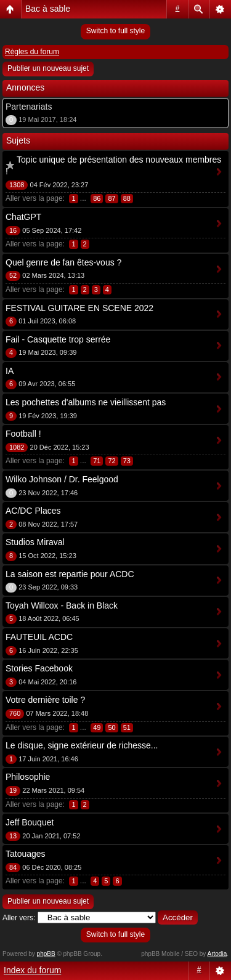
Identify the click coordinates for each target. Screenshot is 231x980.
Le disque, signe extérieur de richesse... (82, 745)
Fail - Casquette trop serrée (58, 339)
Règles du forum (32, 52)
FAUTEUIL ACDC (39, 637)
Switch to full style (115, 31)
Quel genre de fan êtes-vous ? (63, 262)
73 (127, 461)
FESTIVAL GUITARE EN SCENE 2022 (79, 308)
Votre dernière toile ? (45, 700)
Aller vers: (19, 918)
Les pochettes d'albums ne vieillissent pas (86, 402)
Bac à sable (48, 9)
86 (97, 198)
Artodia (217, 954)
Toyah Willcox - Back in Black (62, 605)
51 (127, 727)
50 (111, 727)
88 (127, 198)
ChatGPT (23, 217)
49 (97, 727)
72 (111, 461)
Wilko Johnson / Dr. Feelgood (62, 479)
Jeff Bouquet (30, 822)
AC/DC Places (33, 511)
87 (111, 198)
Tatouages (26, 854)
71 (97, 461)
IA (10, 371)
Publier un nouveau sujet (48, 68)
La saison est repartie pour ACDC (70, 574)
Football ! (23, 434)
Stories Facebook (39, 668)
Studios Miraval (35, 542)
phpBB (46, 954)
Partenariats (29, 107)
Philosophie (28, 777)
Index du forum (32, 970)
